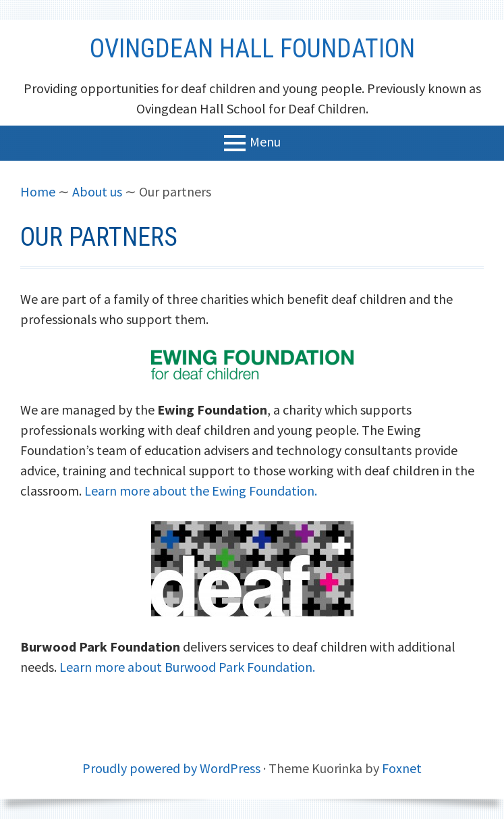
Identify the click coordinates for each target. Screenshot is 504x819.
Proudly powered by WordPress (171, 768)
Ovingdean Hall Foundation (252, 49)
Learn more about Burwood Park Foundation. (187, 667)
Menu (265, 141)
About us (97, 191)
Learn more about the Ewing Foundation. (201, 491)
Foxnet (402, 768)
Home (38, 191)
